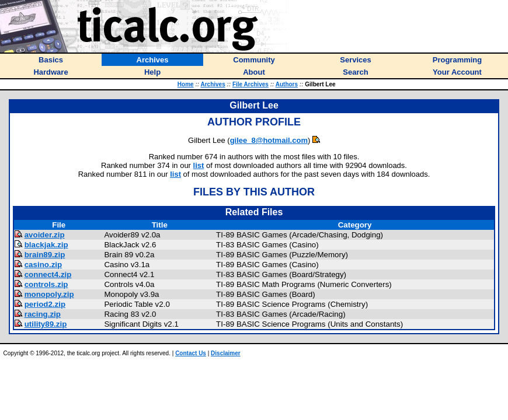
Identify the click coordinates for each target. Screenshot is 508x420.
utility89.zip (46, 324)
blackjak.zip (46, 245)
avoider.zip (45, 235)
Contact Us (191, 353)
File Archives (250, 84)
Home (186, 84)
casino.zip (43, 265)
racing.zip (43, 314)
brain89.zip (45, 255)
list (199, 165)
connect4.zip (48, 274)
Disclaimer (226, 353)
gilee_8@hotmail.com (269, 140)
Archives (213, 84)
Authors (287, 84)
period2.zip (45, 304)
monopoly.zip (49, 294)
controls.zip (46, 284)
